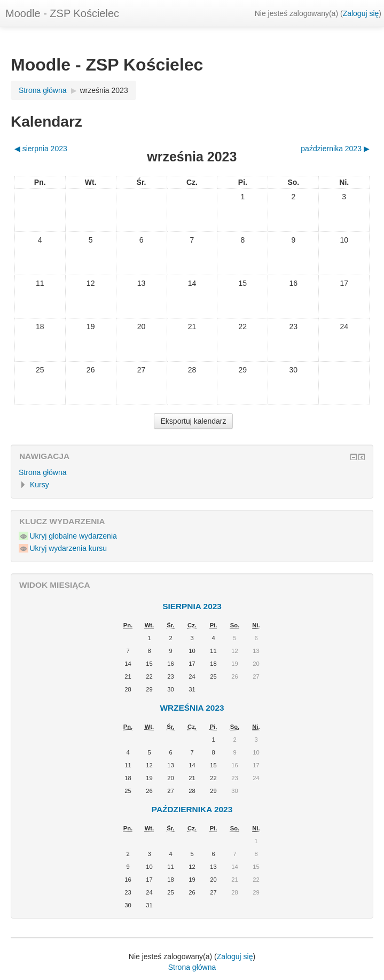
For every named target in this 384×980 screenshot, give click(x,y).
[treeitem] (192, 472)
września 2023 (104, 90)
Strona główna (43, 472)
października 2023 (192, 809)
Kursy (40, 485)
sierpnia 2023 (192, 606)
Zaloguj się (361, 13)
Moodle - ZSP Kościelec (62, 13)
